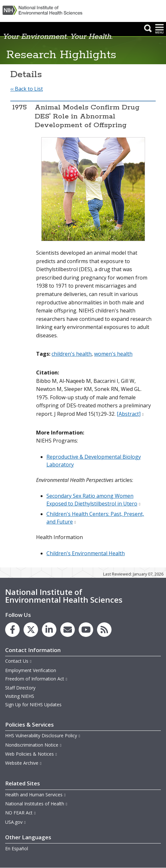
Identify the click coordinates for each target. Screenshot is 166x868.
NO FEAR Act (21, 813)
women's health (113, 354)
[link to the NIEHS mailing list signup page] (68, 630)
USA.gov (16, 822)
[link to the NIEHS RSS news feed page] (104, 630)
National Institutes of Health (36, 804)
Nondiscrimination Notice (34, 745)
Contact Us (19, 661)
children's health (72, 354)
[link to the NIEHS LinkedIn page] (49, 630)
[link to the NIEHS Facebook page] (12, 630)
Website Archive (24, 763)
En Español (17, 848)
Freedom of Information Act (36, 679)
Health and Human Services (36, 795)
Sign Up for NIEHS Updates (33, 705)
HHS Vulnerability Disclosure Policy (43, 735)
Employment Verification (31, 670)
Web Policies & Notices (31, 754)
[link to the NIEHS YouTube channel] (86, 630)
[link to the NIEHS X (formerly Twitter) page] (31, 630)
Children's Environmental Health (86, 553)
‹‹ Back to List (27, 89)
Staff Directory (20, 688)
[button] (148, 28)
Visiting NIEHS (20, 696)
